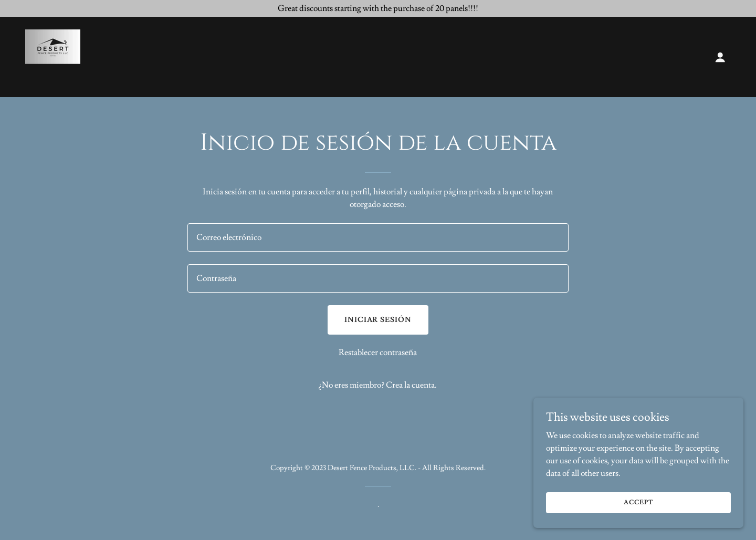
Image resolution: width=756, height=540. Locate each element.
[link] (53, 55)
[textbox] (378, 237)
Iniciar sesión (378, 320)
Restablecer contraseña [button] (378, 352)
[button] (720, 57)
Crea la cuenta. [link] (411, 385)
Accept (638, 502)
